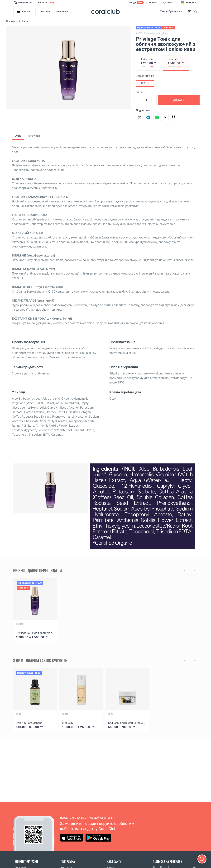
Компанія (46, 12)
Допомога (168, 3)
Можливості (63, 12)
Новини (153, 3)
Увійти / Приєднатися (171, 11)
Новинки (42, 3)
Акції (52, 3)
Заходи (132, 3)
